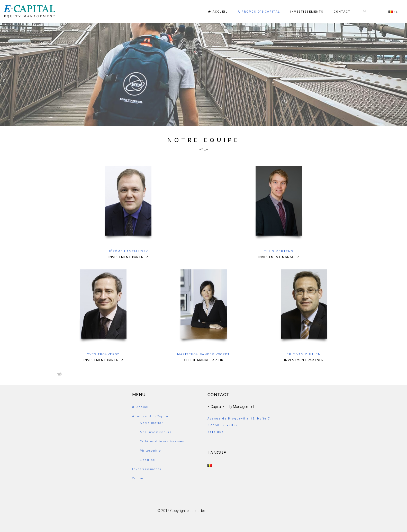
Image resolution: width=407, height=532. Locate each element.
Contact (342, 12)
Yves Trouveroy (103, 354)
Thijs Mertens (279, 251)
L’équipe (147, 460)
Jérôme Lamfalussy (128, 251)
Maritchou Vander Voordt (203, 354)
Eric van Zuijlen (304, 354)
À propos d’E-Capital (259, 12)
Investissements (307, 12)
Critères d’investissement (163, 441)
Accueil (218, 12)
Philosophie (150, 451)
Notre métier (151, 423)
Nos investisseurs (156, 432)
